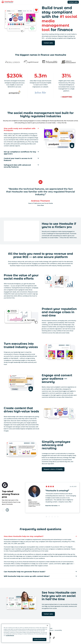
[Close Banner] (47, 626)
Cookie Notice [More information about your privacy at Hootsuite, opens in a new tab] (10, 635)
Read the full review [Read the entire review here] (51, 508)
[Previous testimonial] (3, 512)
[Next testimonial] (7, 512)
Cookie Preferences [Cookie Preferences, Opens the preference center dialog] (40, 639)
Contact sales (73, 2)
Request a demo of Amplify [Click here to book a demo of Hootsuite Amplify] (53, 472)
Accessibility (58, 634)
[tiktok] (54, 641)
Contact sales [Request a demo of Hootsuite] (48, 43)
